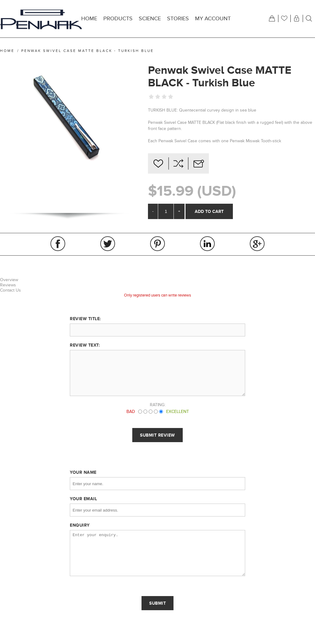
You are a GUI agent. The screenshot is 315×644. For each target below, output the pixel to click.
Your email (83, 499)
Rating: (158, 405)
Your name (83, 472)
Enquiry (80, 525)
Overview (9, 280)
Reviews (8, 285)
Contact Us (10, 290)
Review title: (85, 319)
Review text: (85, 345)
